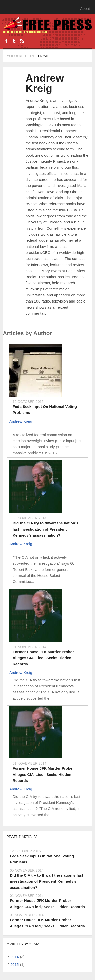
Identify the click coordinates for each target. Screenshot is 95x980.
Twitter (14, 41)
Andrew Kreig (45, 83)
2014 (15, 957)
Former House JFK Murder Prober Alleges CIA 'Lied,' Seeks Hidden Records (43, 658)
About (85, 8)
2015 (15, 964)
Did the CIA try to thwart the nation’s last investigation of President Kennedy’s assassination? (45, 529)
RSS (22, 41)
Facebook (6, 41)
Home (44, 56)
